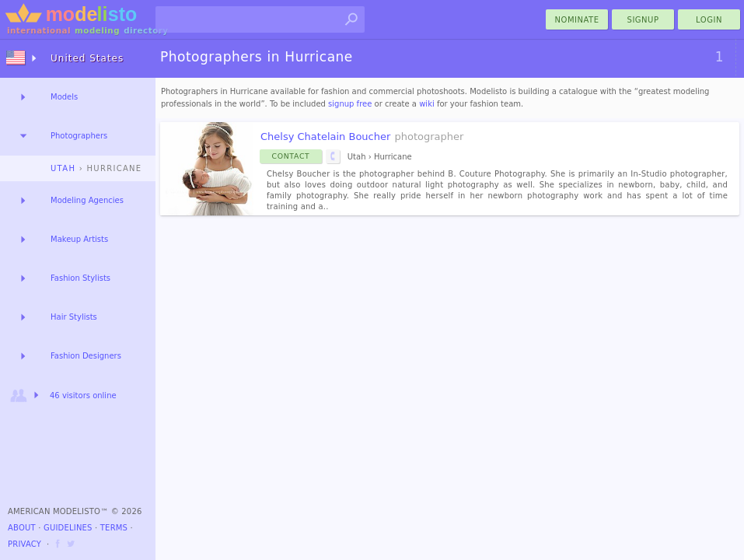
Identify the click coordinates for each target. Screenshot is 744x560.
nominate (577, 20)
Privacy (24, 544)
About (22, 528)
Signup (643, 20)
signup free (350, 104)
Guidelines (68, 528)
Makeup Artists (79, 239)
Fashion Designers (86, 356)
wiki (427, 104)
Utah (63, 168)
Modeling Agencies (87, 200)
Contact (291, 156)
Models (64, 97)
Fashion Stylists (80, 278)
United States (87, 58)
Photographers (79, 136)
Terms (114, 528)
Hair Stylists (74, 317)
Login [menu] (709, 20)
